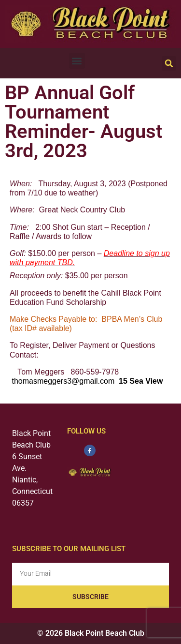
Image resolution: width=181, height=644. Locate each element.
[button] (77, 61)
